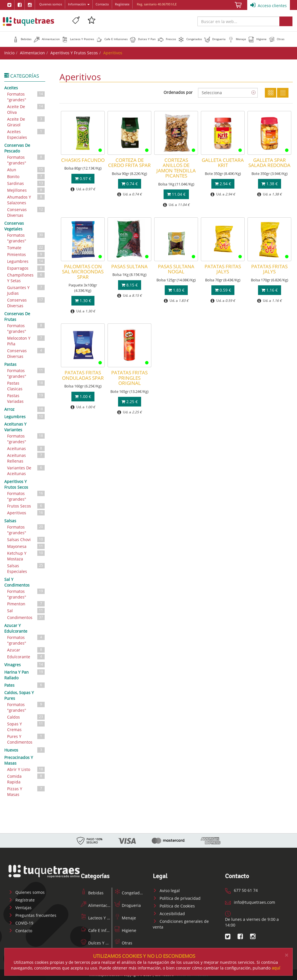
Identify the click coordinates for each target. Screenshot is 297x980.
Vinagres (25, 665)
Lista (283, 93)
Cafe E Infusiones (101, 930)
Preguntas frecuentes (32, 915)
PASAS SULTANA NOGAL (176, 269)
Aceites (11, 88)
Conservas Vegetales (14, 226)
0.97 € (83, 179)
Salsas (10, 521)
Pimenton (26, 604)
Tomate (26, 248)
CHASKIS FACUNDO (83, 160)
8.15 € (130, 285)
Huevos (25, 750)
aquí (276, 968)
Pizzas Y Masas (26, 791)
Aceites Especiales (26, 134)
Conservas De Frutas (17, 316)
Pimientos (26, 254)
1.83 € (176, 290)
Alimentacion (32, 53)
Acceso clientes (269, 5)
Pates (25, 685)
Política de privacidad (177, 898)
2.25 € (130, 402)
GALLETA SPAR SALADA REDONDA (269, 163)
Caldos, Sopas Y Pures (19, 695)
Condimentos (26, 617)
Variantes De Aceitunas (26, 470)
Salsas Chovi (26, 539)
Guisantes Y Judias (26, 290)
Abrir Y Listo (26, 769)
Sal (26, 611)
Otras (123, 943)
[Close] (286, 955)
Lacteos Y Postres (101, 918)
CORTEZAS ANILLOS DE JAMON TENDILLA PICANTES (176, 168)
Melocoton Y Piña (26, 341)
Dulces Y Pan (97, 943)
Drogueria (128, 905)
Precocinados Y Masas (19, 760)
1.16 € (270, 290)
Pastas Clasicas (26, 386)
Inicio (9, 53)
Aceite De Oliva (26, 109)
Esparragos (26, 268)
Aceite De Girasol (26, 122)
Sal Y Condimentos (17, 582)
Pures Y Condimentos (26, 739)
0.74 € (130, 184)
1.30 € (83, 301)
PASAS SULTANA (129, 266)
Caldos (26, 717)
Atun (26, 170)
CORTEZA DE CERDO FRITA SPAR (129, 163)
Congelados (129, 893)
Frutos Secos (26, 506)
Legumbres (26, 261)
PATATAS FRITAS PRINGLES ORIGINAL (129, 378)
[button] (22, 39)
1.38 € (270, 184)
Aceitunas (26, 448)
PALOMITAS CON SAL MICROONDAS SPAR (83, 272)
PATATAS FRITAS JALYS (223, 269)
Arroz (25, 409)
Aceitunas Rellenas (26, 458)
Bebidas (92, 893)
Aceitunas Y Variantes (15, 427)
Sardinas (26, 183)
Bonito (26, 177)
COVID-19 (21, 923)
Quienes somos (51, 4)
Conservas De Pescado (17, 148)
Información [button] (79, 4)
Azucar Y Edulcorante (16, 628)
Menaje (125, 918)
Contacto (102, 4)
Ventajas (20, 908)
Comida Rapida (26, 779)
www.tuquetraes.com (28, 21)
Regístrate (122, 4)
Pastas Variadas (26, 398)
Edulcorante (26, 657)
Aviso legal (166, 891)
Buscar (286, 21)
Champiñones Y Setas (26, 278)
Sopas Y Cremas (26, 726)
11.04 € (176, 194)
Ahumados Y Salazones (26, 200)
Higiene (125, 930)
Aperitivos (26, 513)
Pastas (10, 364)
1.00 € (83, 396)
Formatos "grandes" (26, 97)
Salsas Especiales (26, 568)
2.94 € (223, 184)
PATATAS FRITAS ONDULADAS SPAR (83, 375)
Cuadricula (271, 93)
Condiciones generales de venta (181, 924)
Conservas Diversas (26, 212)
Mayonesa (26, 546)
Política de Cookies (174, 906)
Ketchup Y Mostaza (26, 556)
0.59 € (223, 290)
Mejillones (26, 190)
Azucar (26, 650)
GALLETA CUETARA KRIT (223, 163)
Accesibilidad (169, 914)
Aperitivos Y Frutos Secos (74, 53)
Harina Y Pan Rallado (25, 675)
